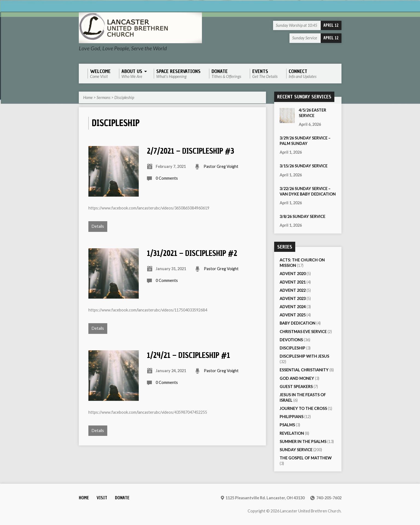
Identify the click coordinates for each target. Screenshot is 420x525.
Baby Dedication (298, 323)
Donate (122, 498)
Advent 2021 (293, 282)
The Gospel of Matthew (306, 458)
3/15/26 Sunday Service (304, 166)
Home (88, 97)
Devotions (291, 340)
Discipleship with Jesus (304, 356)
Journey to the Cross (303, 408)
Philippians (292, 417)
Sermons (104, 97)
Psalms (287, 425)
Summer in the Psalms (303, 441)
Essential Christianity (304, 370)
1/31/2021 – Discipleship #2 (192, 253)
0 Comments (167, 178)
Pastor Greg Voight (221, 166)
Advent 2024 (293, 307)
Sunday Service (296, 450)
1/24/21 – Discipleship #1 (189, 355)
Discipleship (124, 97)
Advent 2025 (293, 315)
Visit (102, 498)
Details (98, 226)
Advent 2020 (293, 274)
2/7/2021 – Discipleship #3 (191, 151)
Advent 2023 (293, 298)
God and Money (297, 378)
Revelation (292, 433)
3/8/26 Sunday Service (302, 216)
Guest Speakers (296, 387)
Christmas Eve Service (303, 332)
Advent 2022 (293, 290)
